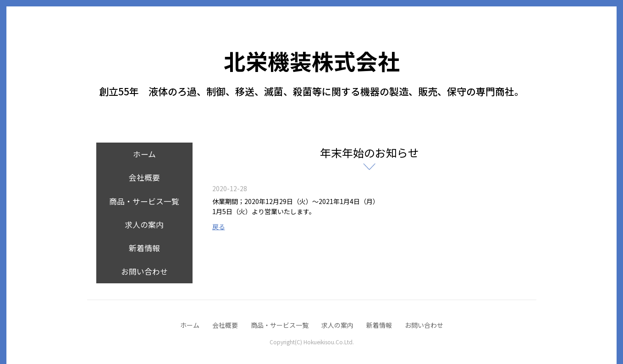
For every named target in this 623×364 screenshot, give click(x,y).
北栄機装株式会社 (312, 61)
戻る (219, 226)
